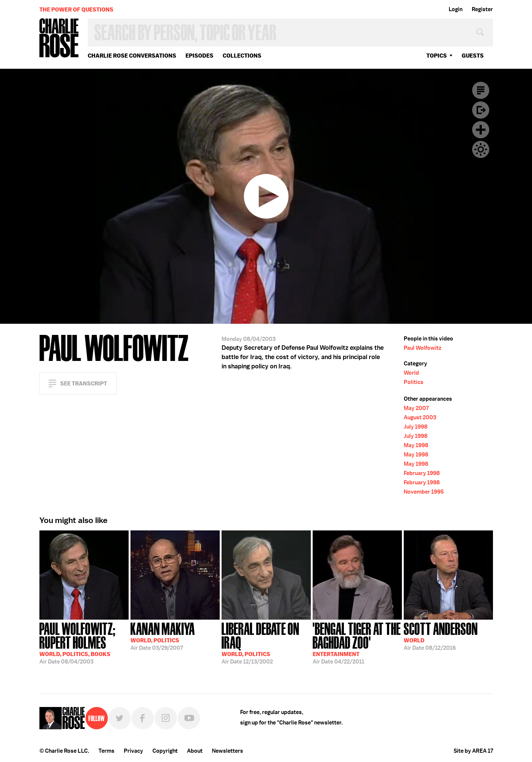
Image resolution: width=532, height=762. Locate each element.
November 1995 (424, 492)
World (411, 373)
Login (456, 9)
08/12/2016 (441, 636)
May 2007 (416, 408)
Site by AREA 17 (473, 751)
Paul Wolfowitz (423, 348)
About (195, 751)
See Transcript (84, 383)
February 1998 (422, 473)
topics (437, 56)
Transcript (481, 90)
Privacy (133, 751)
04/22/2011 (357, 642)
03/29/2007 (163, 636)
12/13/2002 (266, 642)
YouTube (189, 718)
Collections (242, 56)
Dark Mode (481, 149)
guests (473, 56)
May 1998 (416, 445)
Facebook (143, 718)
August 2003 (420, 417)
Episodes (199, 56)
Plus (481, 130)
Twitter (120, 718)
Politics (414, 382)
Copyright (165, 751)
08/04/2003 (84, 642)
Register (482, 9)
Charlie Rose (59, 38)
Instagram (166, 718)
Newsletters (228, 751)
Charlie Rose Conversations (132, 56)
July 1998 (416, 427)
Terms (107, 751)
